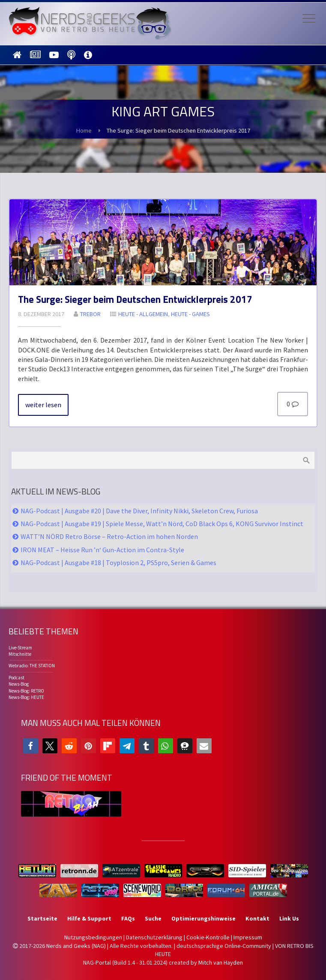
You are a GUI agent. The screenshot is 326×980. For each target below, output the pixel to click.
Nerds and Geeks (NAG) (76, 946)
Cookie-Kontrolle (208, 937)
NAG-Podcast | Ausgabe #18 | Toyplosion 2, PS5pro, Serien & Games (118, 563)
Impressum (248, 937)
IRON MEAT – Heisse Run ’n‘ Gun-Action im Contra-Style (102, 550)
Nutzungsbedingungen (93, 937)
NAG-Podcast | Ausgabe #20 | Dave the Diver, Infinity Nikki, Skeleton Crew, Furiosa (139, 511)
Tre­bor (90, 314)
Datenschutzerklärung (154, 937)
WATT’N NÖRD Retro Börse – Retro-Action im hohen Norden (109, 536)
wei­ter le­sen (43, 405)
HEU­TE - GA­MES (190, 314)
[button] (31, 746)
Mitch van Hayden (221, 962)
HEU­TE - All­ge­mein (143, 314)
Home (84, 130)
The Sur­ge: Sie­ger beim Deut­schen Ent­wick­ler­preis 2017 (135, 299)
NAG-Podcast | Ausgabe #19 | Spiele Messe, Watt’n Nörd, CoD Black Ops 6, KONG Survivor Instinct (162, 524)
